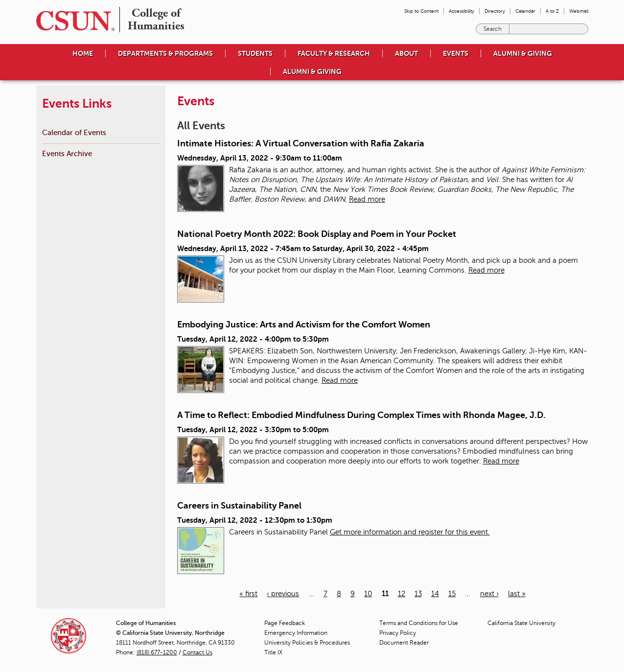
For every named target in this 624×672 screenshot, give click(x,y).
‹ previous (283, 594)
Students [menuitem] (255, 53)
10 (368, 594)
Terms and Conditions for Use (419, 623)
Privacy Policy (398, 633)
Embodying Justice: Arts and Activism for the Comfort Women (304, 324)
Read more (367, 199)
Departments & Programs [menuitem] (165, 53)
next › (489, 594)
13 (418, 594)
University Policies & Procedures (307, 643)
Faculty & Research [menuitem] (334, 53)
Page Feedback (285, 623)
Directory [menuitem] (495, 11)
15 (452, 594)
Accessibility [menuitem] (462, 11)
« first (248, 594)
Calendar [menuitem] (525, 11)
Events (456, 53)
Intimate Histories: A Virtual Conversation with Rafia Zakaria (301, 143)
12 (402, 594)
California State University (521, 623)
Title (273, 652)
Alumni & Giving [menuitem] (523, 53)
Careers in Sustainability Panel (239, 506)
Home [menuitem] (83, 53)
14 (435, 594)
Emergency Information (296, 633)
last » (517, 594)
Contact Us (197, 652)
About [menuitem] (406, 53)
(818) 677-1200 (157, 652)
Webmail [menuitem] (579, 11)
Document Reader (404, 643)
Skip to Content (421, 11)
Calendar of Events (74, 132)
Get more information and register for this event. (410, 532)
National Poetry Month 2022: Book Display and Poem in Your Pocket (317, 234)
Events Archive (67, 153)
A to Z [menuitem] (552, 11)
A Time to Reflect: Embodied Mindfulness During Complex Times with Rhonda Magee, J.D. (361, 415)
